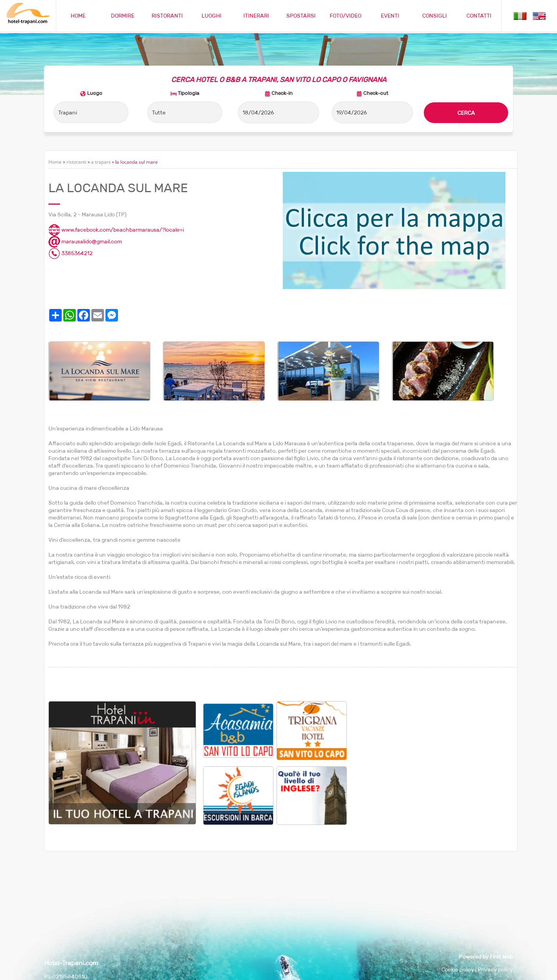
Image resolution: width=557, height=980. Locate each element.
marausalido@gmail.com (85, 241)
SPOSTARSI (301, 16)
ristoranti (76, 162)
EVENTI (390, 16)
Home (55, 162)
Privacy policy (495, 969)
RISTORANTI (167, 16)
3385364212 (71, 253)
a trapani (101, 162)
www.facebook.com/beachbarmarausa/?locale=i (116, 230)
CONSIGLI (435, 16)
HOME (78, 16)
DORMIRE (123, 16)
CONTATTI (479, 16)
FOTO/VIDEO (345, 16)
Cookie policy (458, 969)
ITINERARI (256, 16)
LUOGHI (212, 16)
